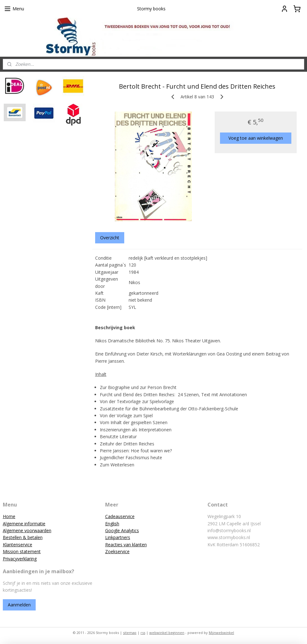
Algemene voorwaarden (27, 530)
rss (143, 633)
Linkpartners (118, 537)
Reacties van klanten (126, 545)
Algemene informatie (24, 524)
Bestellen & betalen (23, 537)
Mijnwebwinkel (221, 633)
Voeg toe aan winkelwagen (256, 138)
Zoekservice (117, 551)
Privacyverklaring (20, 559)
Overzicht (110, 238)
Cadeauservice (120, 516)
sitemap (130, 633)
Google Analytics (122, 530)
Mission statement (22, 551)
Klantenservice (18, 545)
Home (9, 516)
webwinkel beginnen (167, 633)
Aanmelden (19, 605)
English (112, 524)
